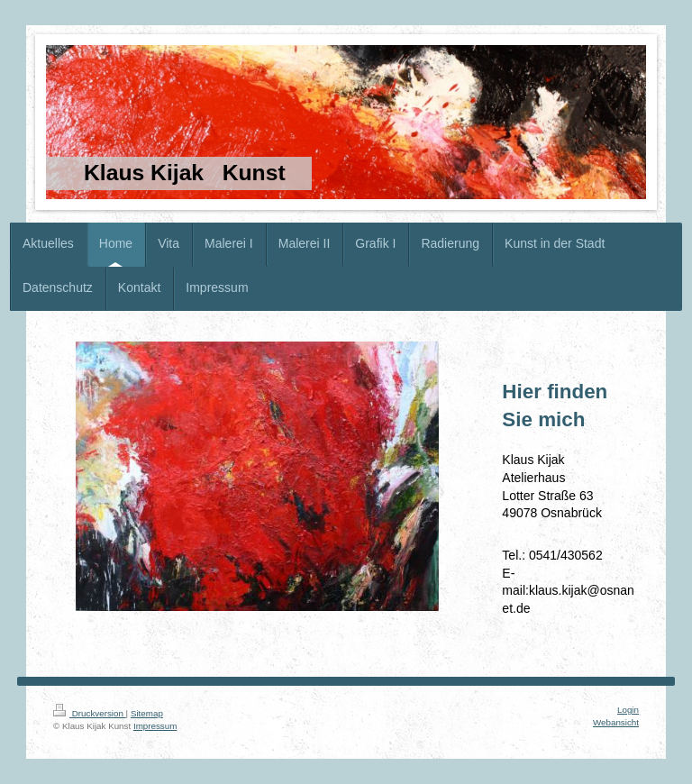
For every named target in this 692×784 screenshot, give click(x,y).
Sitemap (147, 713)
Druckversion (90, 713)
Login (628, 710)
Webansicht (616, 722)
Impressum (155, 726)
